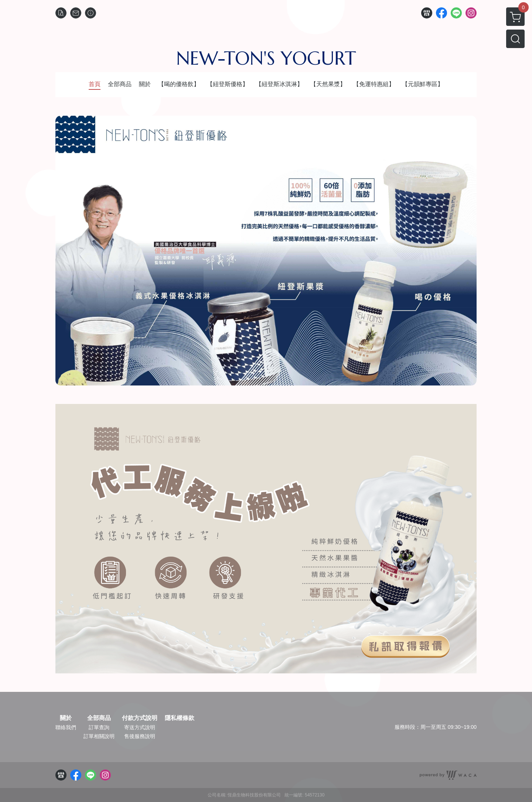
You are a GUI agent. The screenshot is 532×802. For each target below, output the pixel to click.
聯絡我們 (66, 727)
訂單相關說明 (99, 736)
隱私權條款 (180, 718)
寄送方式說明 (140, 727)
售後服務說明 (140, 736)
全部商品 (99, 718)
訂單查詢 (99, 727)
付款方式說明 (140, 718)
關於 (66, 718)
